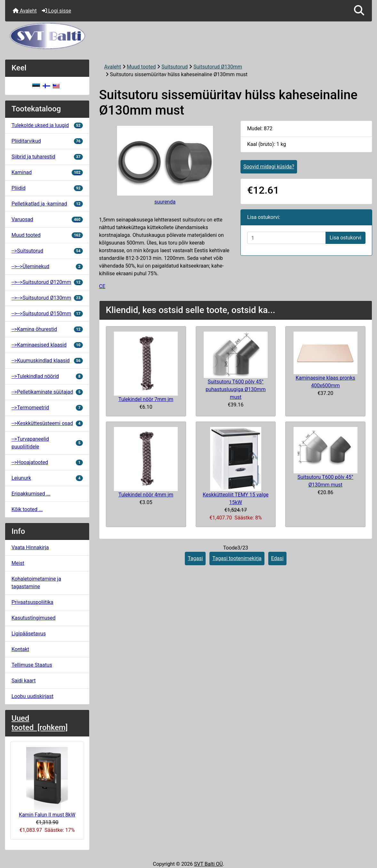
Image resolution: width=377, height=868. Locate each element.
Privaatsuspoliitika (32, 602)
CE (102, 286)
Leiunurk (47, 478)
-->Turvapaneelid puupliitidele (47, 443)
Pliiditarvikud (47, 141)
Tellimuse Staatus (32, 665)
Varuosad (47, 219)
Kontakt (20, 649)
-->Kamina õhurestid (47, 329)
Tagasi (195, 558)
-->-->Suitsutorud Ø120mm (47, 282)
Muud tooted (141, 67)
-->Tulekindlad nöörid (47, 376)
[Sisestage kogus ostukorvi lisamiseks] (287, 238)
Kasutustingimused (34, 618)
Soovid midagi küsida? (269, 167)
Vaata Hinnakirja (30, 547)
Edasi (277, 558)
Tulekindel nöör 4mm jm (146, 495)
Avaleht (25, 11)
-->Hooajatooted (47, 462)
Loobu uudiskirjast (32, 696)
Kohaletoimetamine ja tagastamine (36, 583)
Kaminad (47, 172)
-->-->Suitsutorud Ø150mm (47, 313)
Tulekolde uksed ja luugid (47, 125)
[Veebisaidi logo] (189, 36)
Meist (18, 563)
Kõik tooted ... (27, 509)
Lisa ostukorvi (346, 238)
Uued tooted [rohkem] (39, 723)
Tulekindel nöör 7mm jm (146, 399)
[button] (359, 11)
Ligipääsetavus (29, 634)
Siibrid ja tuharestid (47, 157)
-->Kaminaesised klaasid (47, 345)
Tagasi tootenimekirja (237, 558)
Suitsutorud (175, 67)
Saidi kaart (24, 681)
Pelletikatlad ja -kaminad (47, 204)
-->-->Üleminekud (47, 266)
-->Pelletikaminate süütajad (47, 392)
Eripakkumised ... (31, 494)
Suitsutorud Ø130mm (218, 67)
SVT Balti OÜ (208, 864)
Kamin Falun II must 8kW (47, 782)
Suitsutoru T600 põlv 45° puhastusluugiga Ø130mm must (236, 389)
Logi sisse (57, 11)
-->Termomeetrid (47, 408)
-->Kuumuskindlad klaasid (47, 361)
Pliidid (47, 188)
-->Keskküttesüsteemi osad (47, 423)
